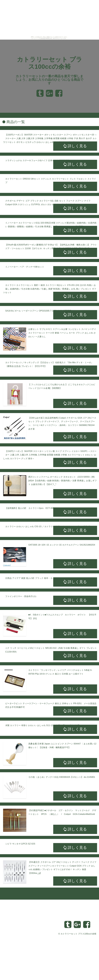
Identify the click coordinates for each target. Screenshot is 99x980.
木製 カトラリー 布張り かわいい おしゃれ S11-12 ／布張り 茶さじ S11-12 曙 (42, 725)
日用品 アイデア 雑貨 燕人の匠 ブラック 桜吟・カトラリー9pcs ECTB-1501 (41, 578)
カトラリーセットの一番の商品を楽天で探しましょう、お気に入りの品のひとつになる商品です (49, 80)
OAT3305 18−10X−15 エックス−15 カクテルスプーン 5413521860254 (62, 545)
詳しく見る (75, 146)
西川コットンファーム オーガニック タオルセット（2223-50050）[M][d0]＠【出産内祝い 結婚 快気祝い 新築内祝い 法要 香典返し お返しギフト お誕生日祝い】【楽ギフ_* (63, 481)
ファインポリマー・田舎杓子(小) (21, 596)
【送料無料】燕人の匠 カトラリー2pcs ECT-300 (30, 508)
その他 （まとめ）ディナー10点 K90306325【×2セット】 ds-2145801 (62, 777)
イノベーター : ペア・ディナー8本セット (25, 267)
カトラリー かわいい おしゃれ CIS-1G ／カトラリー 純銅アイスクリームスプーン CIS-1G (48, 526)
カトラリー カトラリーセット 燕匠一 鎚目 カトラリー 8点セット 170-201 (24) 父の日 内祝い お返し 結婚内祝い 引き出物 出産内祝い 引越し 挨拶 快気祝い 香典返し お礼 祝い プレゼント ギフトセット (50, 289)
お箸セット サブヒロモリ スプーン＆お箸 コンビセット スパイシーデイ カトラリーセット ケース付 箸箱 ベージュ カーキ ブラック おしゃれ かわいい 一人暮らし (62, 333)
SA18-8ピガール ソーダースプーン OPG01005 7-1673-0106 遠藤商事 (38, 311)
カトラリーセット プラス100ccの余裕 (79, 934)
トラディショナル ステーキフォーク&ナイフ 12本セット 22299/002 (37, 160)
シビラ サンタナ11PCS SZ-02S (20, 844)
